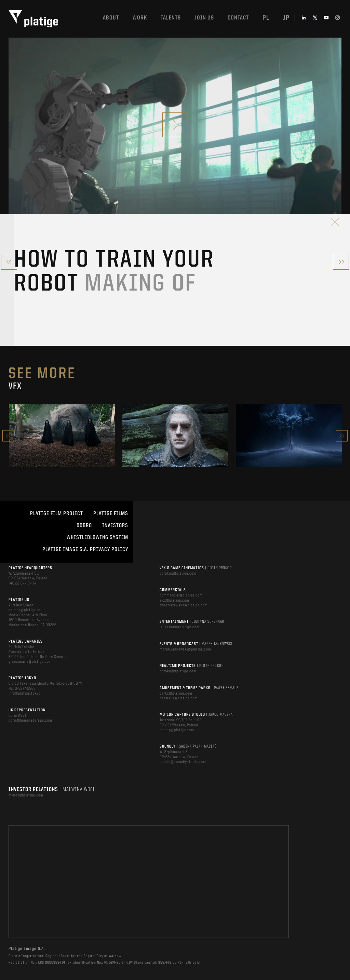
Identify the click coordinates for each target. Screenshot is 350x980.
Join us (204, 18)
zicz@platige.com (174, 601)
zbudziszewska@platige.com (184, 605)
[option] (62, 435)
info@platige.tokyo (25, 694)
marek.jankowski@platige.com (185, 649)
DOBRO (84, 526)
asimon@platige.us (25, 610)
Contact (238, 18)
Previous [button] (8, 436)
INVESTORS (115, 526)
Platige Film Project (57, 514)
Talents (171, 18)
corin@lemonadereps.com (30, 721)
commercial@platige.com (181, 595)
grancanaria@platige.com (30, 662)
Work (140, 18)
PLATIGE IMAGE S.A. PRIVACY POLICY (85, 550)
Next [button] (342, 436)
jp (286, 18)
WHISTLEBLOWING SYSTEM (97, 538)
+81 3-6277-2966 (22, 689)
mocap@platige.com (177, 730)
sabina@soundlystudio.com (183, 762)
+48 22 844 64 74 (23, 583)
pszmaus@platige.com (179, 698)
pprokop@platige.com (178, 574)
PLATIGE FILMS (111, 514)
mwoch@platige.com (26, 795)
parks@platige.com (176, 694)
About (111, 18)
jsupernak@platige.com (180, 627)
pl (266, 18)
